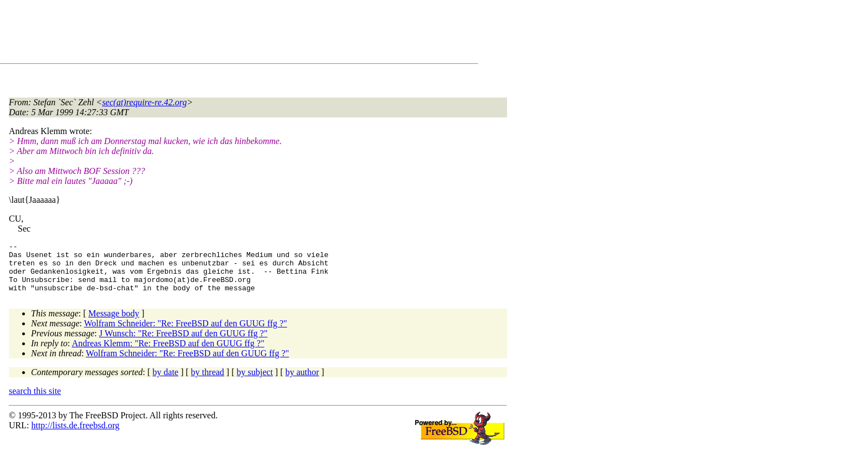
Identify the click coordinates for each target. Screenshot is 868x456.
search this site (35, 401)
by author (302, 382)
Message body (114, 323)
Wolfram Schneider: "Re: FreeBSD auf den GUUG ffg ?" (186, 333)
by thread (208, 382)
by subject (255, 382)
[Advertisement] (210, 34)
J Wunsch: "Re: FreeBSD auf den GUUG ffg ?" (183, 343)
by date (166, 382)
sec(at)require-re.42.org (144, 102)
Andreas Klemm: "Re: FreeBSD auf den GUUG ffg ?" (168, 353)
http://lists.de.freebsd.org (75, 435)
